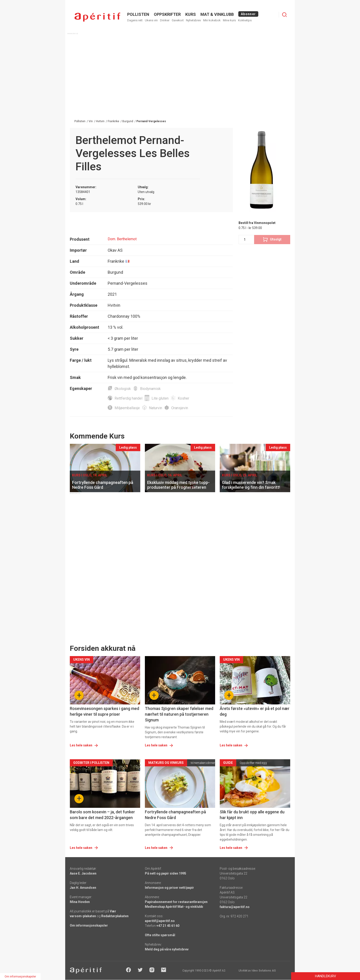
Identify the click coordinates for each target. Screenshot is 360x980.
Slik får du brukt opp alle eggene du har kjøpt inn (252, 815)
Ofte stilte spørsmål (160, 935)
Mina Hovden (80, 902)
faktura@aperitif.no (235, 907)
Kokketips (245, 20)
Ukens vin (151, 20)
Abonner (248, 14)
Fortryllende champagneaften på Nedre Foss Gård (175, 815)
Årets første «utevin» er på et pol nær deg (255, 711)
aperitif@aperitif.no (160, 921)
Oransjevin (180, 408)
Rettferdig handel (128, 398)
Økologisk (123, 389)
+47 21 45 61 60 (168, 926)
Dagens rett (135, 20)
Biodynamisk (150, 389)
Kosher (183, 398)
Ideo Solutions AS (264, 971)
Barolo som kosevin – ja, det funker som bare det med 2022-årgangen (102, 815)
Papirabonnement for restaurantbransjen (176, 902)
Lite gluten (160, 398)
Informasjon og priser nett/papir (169, 888)
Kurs (191, 14)
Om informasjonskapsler (89, 925)
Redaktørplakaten (115, 916)
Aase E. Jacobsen (83, 873)
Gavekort (178, 20)
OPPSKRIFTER (167, 14)
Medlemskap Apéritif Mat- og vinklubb (174, 907)
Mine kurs (229, 20)
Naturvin (156, 408)
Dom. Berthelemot (122, 239)
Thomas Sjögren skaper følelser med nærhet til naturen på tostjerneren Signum (179, 714)
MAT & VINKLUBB (217, 14)
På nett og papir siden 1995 (166, 873)
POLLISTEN (138, 14)
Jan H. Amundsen (83, 888)
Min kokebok (212, 20)
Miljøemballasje (127, 408)
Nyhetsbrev (193, 20)
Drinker (165, 20)
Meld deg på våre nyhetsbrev (167, 949)
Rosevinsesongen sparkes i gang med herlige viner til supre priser (104, 711)
